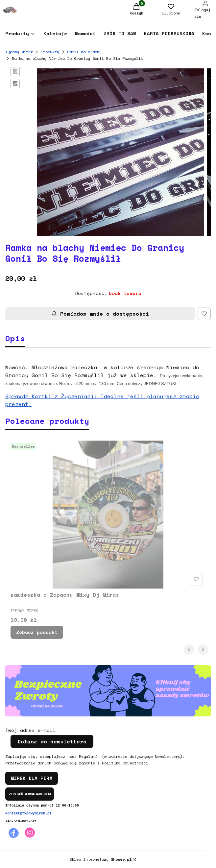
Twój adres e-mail (30, 730)
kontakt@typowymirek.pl (28, 813)
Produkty (50, 52)
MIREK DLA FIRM (32, 778)
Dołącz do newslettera (52, 741)
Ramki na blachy (84, 52)
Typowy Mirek (19, 52)
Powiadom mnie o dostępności (100, 314)
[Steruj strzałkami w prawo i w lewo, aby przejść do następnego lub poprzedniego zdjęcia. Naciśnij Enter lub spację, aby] (120, 152)
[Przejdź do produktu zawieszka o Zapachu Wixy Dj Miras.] (108, 515)
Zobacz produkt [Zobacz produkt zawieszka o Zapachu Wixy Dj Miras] (37, 632)
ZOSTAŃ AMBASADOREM (30, 794)
